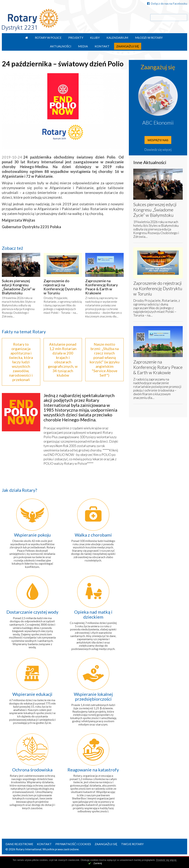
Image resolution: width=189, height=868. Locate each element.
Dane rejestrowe (19, 844)
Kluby (95, 38)
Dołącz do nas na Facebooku (167, 3)
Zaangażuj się (128, 46)
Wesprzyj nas (158, 140)
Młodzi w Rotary (149, 38)
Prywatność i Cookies (73, 844)
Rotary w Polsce (48, 38)
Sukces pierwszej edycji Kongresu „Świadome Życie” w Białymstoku (18, 287)
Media (83, 46)
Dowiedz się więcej (158, 149)
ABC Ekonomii (158, 123)
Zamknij (98, 863)
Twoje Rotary (132, 844)
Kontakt (102, 46)
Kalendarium (117, 38)
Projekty (76, 38)
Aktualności (61, 46)
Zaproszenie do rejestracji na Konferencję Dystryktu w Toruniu (62, 287)
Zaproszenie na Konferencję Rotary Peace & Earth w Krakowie (102, 287)
